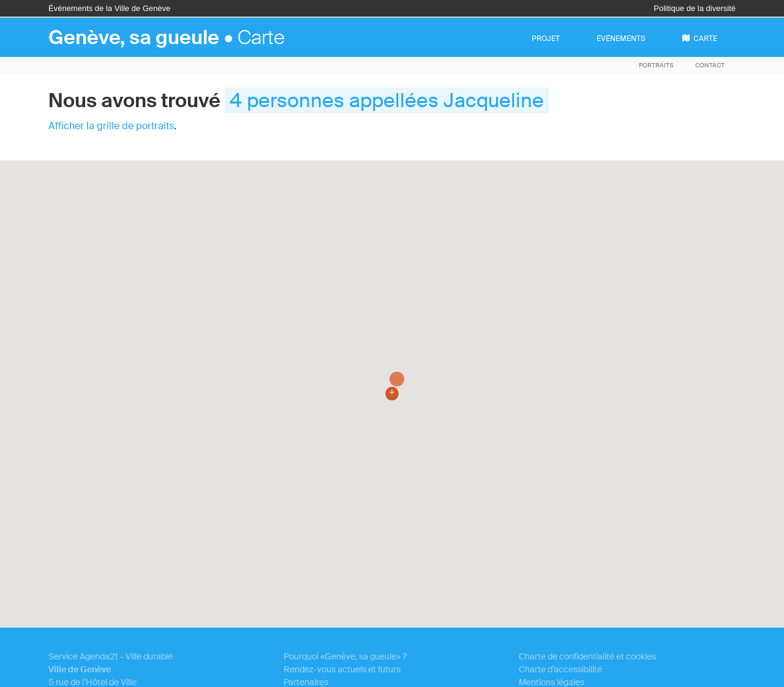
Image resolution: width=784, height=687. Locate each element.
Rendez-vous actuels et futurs (342, 669)
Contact (710, 65)
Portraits (656, 65)
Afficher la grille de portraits (111, 126)
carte (700, 39)
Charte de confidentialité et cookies (587, 656)
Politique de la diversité (695, 8)
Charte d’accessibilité (560, 669)
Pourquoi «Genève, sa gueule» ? (345, 656)
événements (621, 39)
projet (546, 39)
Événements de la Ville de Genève (109, 8)
